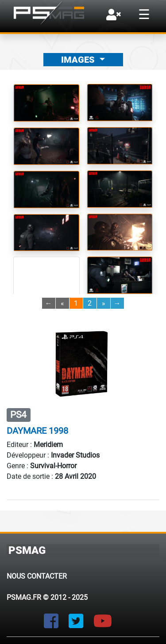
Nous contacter (37, 576)
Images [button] (79, 60)
